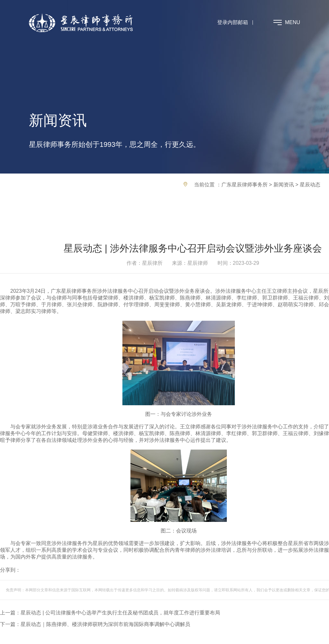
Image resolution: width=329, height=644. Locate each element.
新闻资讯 (284, 185)
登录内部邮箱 (233, 22)
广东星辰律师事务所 (245, 185)
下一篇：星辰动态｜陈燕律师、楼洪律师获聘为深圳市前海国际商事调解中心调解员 (95, 624)
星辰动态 (310, 185)
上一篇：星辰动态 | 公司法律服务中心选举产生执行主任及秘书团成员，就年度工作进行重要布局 (110, 613)
